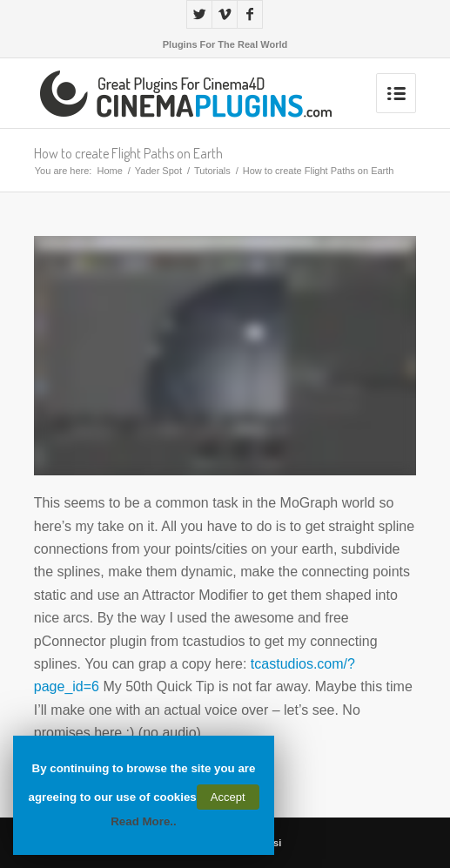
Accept (228, 797)
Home (109, 171)
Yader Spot (158, 171)
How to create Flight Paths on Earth (128, 153)
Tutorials (212, 171)
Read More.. (144, 821)
